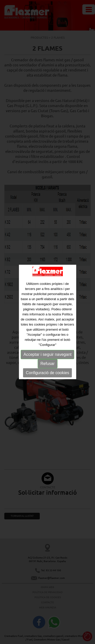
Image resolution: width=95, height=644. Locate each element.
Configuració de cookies (48, 372)
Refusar (47, 363)
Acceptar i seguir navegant (48, 354)
